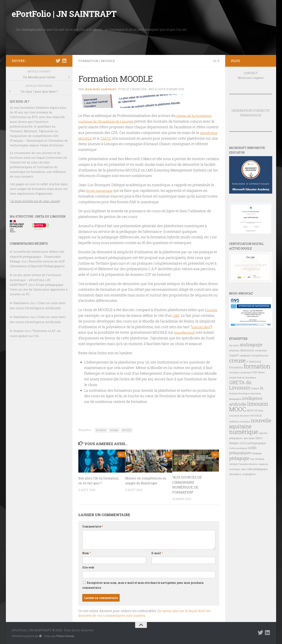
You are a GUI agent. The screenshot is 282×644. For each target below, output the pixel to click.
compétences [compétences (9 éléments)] (260, 355)
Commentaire (93, 526)
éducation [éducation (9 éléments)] (235, 474)
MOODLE (109, 61)
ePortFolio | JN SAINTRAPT (64, 14)
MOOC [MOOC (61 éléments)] (238, 409)
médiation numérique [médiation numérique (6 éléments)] (240, 422)
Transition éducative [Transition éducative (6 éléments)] (248, 464)
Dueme (19, 331)
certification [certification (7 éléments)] (261, 350)
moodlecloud (185, 332)
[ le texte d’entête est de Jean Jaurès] (35, 201)
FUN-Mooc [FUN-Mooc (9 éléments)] (258, 372)
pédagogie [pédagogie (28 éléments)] (239, 458)
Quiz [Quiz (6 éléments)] (252, 459)
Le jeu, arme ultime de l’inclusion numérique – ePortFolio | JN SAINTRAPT (36, 280)
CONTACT (251, 73)
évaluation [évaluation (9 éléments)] (249, 474)
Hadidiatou (21, 303)
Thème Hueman (65, 636)
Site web (88, 567)
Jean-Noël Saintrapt (102, 89)
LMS (176, 315)
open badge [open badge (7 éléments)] (249, 438)
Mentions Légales (251, 78)
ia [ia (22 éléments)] (261, 388)
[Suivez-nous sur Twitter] (58, 61)
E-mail (157, 553)
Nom (86, 553)
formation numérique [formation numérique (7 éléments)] (240, 372)
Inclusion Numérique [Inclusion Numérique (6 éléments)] (239, 394)
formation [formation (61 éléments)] (257, 366)
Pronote (211, 310)
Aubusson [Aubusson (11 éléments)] (247, 350)
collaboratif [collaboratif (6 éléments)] (245, 356)
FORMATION (89, 61)
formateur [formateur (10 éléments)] (236, 367)
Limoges (114, 430)
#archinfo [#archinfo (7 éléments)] (234, 345)
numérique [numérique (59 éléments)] (244, 432)
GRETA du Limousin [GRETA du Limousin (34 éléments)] (240, 385)
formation (101, 430)
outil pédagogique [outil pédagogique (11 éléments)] (253, 443)
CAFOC (107, 138)
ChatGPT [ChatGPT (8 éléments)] (234, 355)
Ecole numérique (100, 190)
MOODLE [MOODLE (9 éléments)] (256, 415)
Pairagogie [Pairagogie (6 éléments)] (257, 453)
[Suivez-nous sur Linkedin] (64, 61)
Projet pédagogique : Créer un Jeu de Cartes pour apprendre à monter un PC (39, 289)
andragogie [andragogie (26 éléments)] (251, 345)
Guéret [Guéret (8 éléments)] (255, 388)
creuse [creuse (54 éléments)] (237, 360)
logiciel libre (201, 327)
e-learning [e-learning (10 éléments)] (254, 361)
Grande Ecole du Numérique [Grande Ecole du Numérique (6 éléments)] (243, 378)
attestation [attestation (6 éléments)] (234, 351)
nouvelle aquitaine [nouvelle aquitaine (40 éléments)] (250, 423)
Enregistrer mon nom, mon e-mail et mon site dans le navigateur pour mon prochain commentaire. (143, 585)
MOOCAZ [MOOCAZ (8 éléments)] (252, 410)
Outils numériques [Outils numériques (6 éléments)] (238, 448)
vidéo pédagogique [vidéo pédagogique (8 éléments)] (257, 469)
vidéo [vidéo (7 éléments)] (243, 469)
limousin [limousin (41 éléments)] (258, 404)
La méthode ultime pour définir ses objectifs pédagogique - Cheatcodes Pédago (37, 256)
